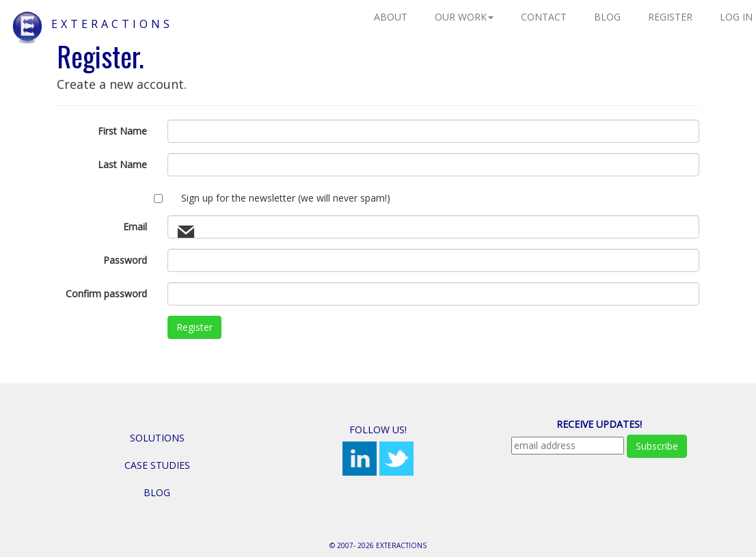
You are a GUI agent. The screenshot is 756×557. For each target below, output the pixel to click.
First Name (122, 131)
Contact (544, 17)
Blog (607, 17)
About (391, 17)
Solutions (157, 438)
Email (135, 227)
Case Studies (157, 465)
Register (670, 17)
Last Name (122, 164)
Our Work (464, 17)
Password (125, 260)
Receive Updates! (599, 424)
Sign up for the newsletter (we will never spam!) (286, 198)
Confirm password (106, 294)
